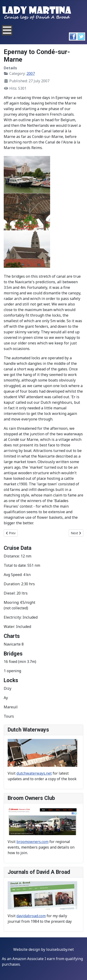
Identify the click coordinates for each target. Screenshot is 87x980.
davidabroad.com (31, 916)
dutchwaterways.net (34, 773)
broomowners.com (32, 842)
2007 (31, 73)
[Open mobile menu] (7, 30)
